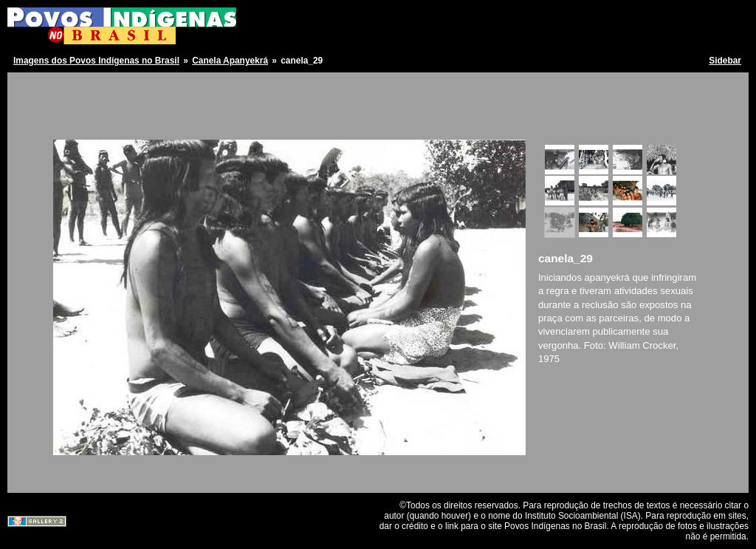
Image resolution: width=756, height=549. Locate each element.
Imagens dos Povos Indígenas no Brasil (96, 61)
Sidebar (725, 61)
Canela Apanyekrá (230, 61)
